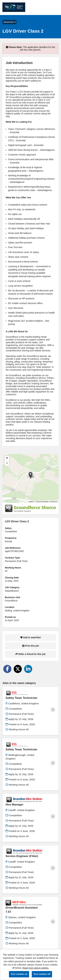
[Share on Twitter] (18, 669)
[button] (30, 475)
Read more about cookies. (36, 968)
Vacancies (9, 22)
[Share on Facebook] (7, 669)
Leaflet (31, 502)
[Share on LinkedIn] (28, 669)
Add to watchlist (30, 637)
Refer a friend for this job (30, 654)
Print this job (30, 646)
